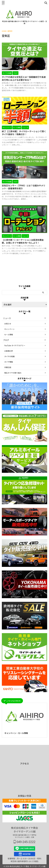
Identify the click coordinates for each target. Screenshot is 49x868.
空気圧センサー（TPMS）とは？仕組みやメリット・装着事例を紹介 (24, 187)
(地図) (36, 861)
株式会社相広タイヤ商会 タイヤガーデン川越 (24, 830)
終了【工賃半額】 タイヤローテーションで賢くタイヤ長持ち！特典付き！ (24, 133)
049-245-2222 (25, 842)
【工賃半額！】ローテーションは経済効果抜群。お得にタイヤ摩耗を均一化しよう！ (23, 241)
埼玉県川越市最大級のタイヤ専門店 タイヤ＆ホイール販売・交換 (25, 836)
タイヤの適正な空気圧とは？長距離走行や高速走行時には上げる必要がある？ (24, 78)
